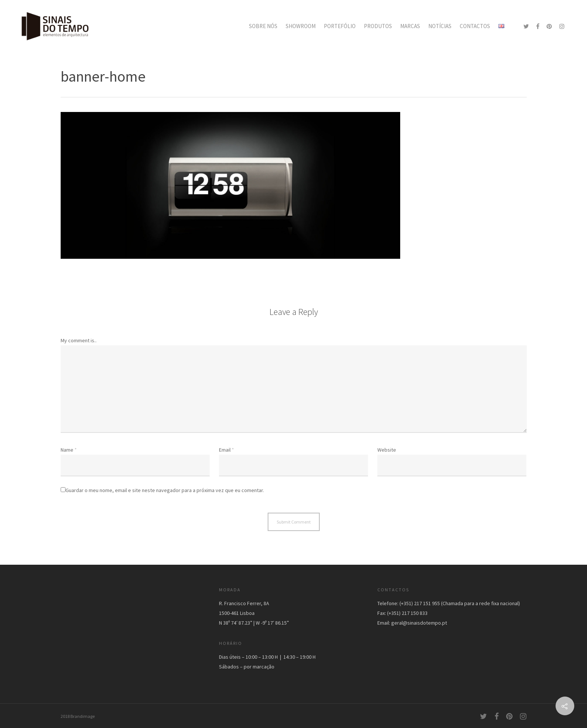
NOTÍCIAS (440, 26)
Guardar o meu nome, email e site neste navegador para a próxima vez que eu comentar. (165, 490)
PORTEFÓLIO (340, 26)
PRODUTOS (378, 26)
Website (387, 450)
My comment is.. (79, 340)
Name (69, 450)
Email (226, 450)
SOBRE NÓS (263, 26)
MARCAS (410, 26)
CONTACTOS (475, 26)
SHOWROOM (301, 26)
